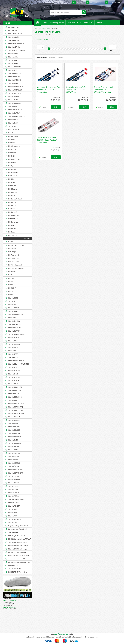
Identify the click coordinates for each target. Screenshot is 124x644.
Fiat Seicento (13, 235)
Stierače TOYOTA (14, 506)
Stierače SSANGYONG (16, 473)
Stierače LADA (13, 354)
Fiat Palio (12, 196)
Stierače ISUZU (14, 338)
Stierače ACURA (14, 37)
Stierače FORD (13, 298)
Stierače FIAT (13, 126)
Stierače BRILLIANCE (16, 77)
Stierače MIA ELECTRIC (16, 404)
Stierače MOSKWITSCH (16, 413)
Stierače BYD (13, 70)
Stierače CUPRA (14, 96)
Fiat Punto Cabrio (14, 209)
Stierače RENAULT (15, 443)
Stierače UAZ (13, 509)
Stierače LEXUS (14, 367)
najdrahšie (61, 57)
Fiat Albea (12, 133)
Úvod (37, 28)
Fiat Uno (11, 275)
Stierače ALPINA (14, 47)
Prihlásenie (81, 2)
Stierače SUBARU (14, 480)
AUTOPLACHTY (14, 27)
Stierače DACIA (13, 100)
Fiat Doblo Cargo (14, 159)
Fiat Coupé (12, 149)
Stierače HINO (13, 318)
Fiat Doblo (12, 156)
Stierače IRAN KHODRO (16, 334)
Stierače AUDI (13, 54)
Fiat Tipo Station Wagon (17, 268)
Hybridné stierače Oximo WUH (19, 555)
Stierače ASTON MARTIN (17, 50)
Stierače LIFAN (13, 374)
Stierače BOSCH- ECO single (18, 546)
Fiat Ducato (12, 163)
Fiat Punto (12, 205)
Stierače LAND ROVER (16, 361)
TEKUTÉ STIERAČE (15, 569)
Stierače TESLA (14, 496)
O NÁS (44, 23)
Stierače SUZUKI (14, 483)
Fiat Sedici (12, 232)
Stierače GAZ (13, 305)
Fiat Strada (12, 248)
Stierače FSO (13, 301)
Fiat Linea (12, 182)
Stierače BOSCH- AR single (18, 549)
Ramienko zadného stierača (18, 529)
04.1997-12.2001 (43, 39)
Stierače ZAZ (13, 522)
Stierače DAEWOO (15, 103)
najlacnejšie (52, 57)
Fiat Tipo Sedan (14, 262)
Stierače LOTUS (14, 380)
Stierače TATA (13, 489)
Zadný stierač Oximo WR (17, 559)
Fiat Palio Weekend (15, 199)
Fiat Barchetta (13, 136)
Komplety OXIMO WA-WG (17, 536)
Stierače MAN (13, 384)
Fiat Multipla (13, 192)
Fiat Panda (12, 202)
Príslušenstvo (13, 565)
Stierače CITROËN (15, 93)
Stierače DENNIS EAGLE (17, 116)
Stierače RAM (13, 440)
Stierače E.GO (13, 123)
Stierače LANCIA (14, 357)
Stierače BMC (13, 60)
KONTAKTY (71, 23)
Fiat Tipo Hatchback (15, 265)
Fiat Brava (12, 139)
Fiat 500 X (12, 295)
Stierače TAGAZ (14, 486)
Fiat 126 (11, 278)
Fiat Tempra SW (14, 258)
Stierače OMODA (14, 420)
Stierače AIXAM (14, 40)
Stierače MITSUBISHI (16, 410)
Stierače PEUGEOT (15, 427)
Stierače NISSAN (14, 417)
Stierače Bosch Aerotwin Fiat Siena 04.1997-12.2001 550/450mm (104, 90)
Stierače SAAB (13, 450)
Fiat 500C (12, 285)
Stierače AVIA (13, 57)
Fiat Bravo (12, 143)
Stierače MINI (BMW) (16, 407)
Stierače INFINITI (14, 331)
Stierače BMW (13, 63)
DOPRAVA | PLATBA (57, 23)
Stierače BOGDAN (14, 73)
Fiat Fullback (13, 176)
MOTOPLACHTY (14, 30)
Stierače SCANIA (14, 453)
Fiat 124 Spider (14, 130)
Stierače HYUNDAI (15, 324)
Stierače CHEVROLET (16, 87)
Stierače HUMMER (15, 328)
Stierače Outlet (14, 532)
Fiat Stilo (11, 242)
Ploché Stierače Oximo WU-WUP (20, 539)
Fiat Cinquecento (14, 146)
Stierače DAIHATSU (15, 110)
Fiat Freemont (13, 172)
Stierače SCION (14, 456)
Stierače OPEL (13, 423)
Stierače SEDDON (14, 463)
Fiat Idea (11, 179)
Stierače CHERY (14, 83)
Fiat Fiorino (12, 169)
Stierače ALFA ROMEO (16, 44)
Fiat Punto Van (13, 222)
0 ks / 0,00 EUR (114, 2)
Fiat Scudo (12, 229)
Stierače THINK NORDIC (17, 499)
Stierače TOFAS (14, 503)
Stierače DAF (13, 106)
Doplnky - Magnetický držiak (18, 526)
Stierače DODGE (14, 120)
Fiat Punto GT (13, 219)
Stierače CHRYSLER (15, 90)
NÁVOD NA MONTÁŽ (85, 23)
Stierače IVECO (13, 341)
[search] (84, 12)
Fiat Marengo (13, 189)
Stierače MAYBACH (15, 390)
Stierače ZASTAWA (15, 519)
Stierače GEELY (14, 308)
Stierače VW (13, 516)
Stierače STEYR (14, 476)
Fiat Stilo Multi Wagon (16, 245)
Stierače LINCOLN (14, 377)
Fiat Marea (12, 186)
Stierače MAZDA (14, 394)
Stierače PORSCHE (15, 437)
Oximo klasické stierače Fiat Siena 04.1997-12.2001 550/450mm (49, 90)
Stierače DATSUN (14, 113)
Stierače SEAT (13, 460)
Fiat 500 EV (12, 288)
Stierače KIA (13, 351)
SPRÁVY (99, 23)
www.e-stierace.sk (10, 600)
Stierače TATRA (14, 493)
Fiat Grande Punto (15, 215)
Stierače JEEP (13, 347)
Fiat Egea (12, 166)
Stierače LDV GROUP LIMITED (19, 364)
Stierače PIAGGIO (14, 430)
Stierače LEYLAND (15, 371)
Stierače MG (13, 400)
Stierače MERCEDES (15, 397)
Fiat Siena (27, 238)
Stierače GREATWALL (16, 314)
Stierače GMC (13, 311)
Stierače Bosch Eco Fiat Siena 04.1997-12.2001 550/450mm (47, 140)
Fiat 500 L (12, 291)
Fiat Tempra (12, 252)
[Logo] (17, 12)
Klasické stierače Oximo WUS (18, 552)
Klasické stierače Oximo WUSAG (19, 562)
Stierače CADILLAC (15, 80)
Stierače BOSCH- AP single (18, 542)
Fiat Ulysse (12, 271)
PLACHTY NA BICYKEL (16, 34)
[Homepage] (38, 22)
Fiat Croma (12, 153)
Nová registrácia (96, 2)
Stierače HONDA (14, 321)
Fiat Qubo (12, 225)
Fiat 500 (11, 281)
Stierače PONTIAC (15, 433)
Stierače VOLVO (14, 513)
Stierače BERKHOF (15, 67)
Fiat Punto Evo (13, 212)
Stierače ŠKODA (14, 466)
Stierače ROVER (14, 446)
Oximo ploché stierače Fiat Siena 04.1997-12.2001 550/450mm (76, 90)
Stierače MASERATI (15, 387)
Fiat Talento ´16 (14, 255)
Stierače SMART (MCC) (16, 470)
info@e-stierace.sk (10, 607)
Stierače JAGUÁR (14, 344)
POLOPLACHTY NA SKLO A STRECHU (18, 572)
